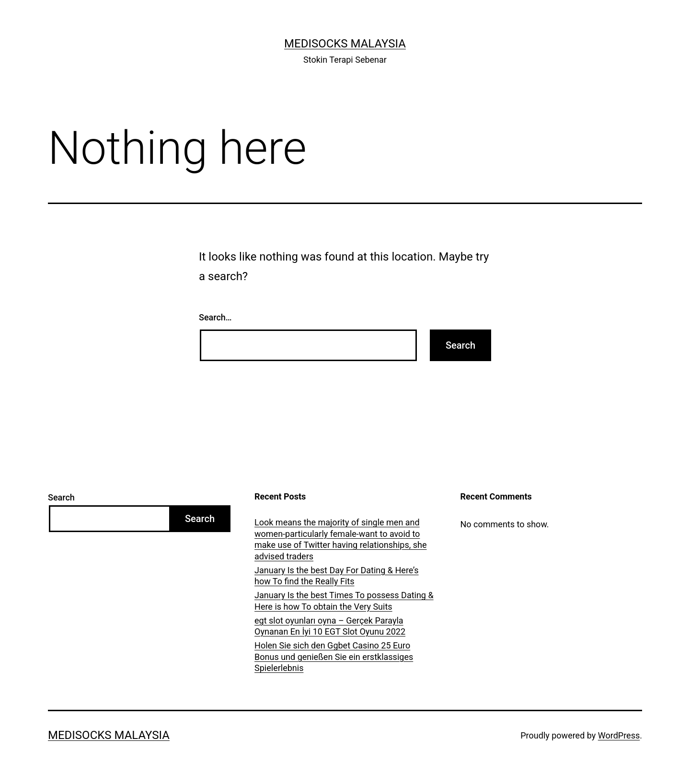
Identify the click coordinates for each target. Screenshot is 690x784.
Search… (215, 317)
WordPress (619, 735)
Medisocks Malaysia (345, 44)
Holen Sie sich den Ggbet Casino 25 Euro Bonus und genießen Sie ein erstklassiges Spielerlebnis (334, 657)
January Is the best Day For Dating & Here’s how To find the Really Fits (337, 576)
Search (61, 497)
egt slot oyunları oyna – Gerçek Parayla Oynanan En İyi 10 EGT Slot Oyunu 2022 (330, 626)
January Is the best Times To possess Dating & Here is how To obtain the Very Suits (344, 601)
